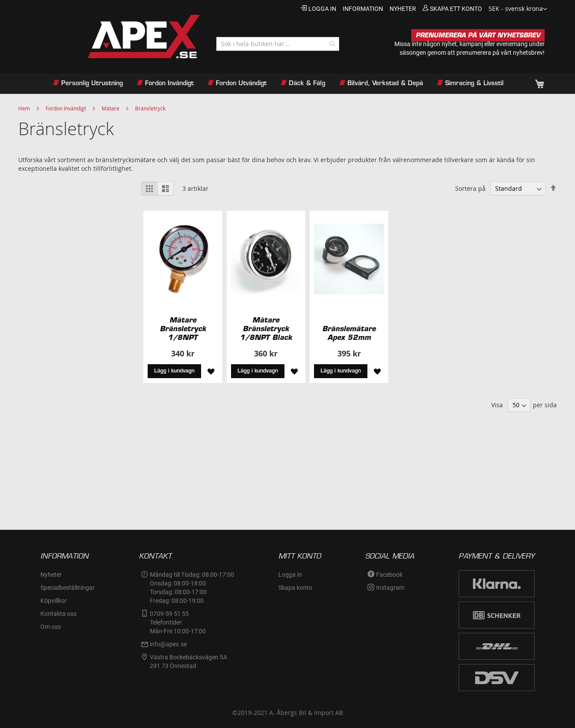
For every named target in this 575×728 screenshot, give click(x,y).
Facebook (389, 575)
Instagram (390, 588)
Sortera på (470, 188)
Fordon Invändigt (66, 108)
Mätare (111, 108)
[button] (518, 9)
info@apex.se (168, 644)
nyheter (403, 9)
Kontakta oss (58, 614)
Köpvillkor (54, 601)
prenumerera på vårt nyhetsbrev (500, 53)
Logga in (322, 9)
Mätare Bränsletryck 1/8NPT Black (266, 329)
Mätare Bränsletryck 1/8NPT (183, 329)
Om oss (51, 627)
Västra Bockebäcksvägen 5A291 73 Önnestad (188, 662)
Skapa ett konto (456, 9)
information (363, 9)
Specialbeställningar (68, 588)
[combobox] (278, 44)
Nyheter (51, 575)
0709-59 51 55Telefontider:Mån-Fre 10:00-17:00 (178, 622)
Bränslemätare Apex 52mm (349, 333)
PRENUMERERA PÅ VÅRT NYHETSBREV (478, 35)
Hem (24, 108)
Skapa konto (295, 588)
